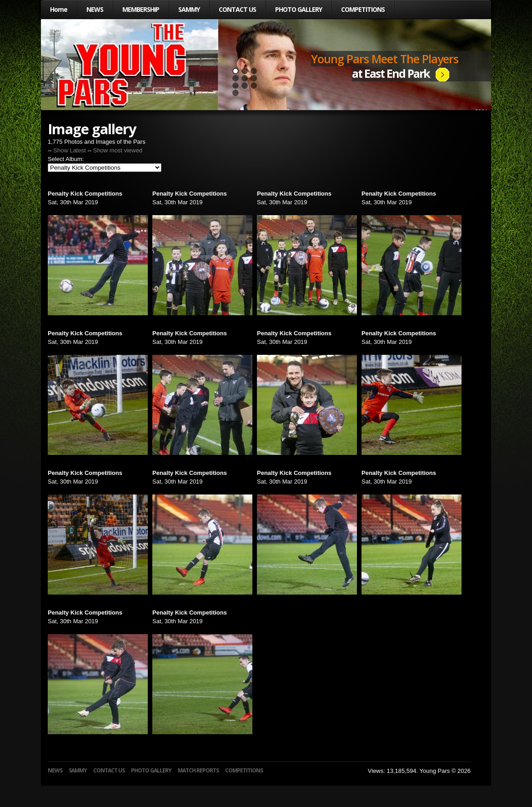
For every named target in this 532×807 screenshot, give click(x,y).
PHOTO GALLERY (299, 9)
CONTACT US (237, 9)
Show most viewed (118, 150)
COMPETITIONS (363, 9)
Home (59, 9)
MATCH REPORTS (198, 770)
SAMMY (189, 9)
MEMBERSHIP (141, 9)
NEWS (95, 9)
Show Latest (70, 150)
